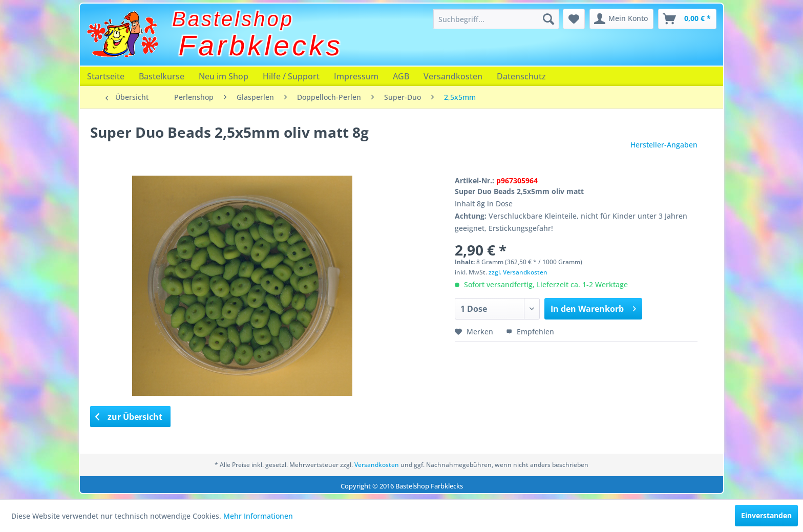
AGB (401, 76)
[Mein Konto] (621, 19)
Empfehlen (530, 332)
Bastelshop (233, 19)
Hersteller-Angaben (664, 145)
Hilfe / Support (291, 76)
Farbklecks (261, 46)
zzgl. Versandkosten (518, 272)
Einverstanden (766, 515)
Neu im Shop (224, 76)
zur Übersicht (129, 417)
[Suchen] (548, 19)
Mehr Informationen (258, 516)
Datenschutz (521, 76)
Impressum (356, 76)
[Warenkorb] (687, 19)
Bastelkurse (162, 76)
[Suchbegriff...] (496, 19)
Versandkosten (453, 76)
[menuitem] (496, 19)
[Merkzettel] (574, 19)
